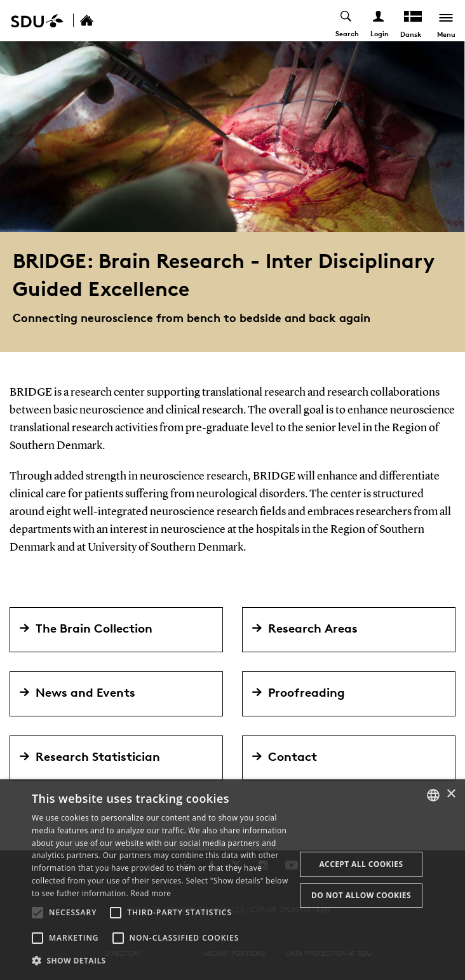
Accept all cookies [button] (361, 864)
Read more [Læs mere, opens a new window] (151, 893)
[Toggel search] (347, 21)
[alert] (232, 880)
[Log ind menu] (379, 21)
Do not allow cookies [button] (361, 895)
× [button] (451, 794)
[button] (37, 913)
